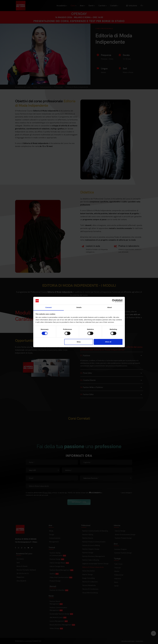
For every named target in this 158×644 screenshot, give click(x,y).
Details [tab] (79, 307)
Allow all (108, 342)
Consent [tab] (48, 307)
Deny (79, 342)
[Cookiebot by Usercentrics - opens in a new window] (114, 301)
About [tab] (110, 307)
